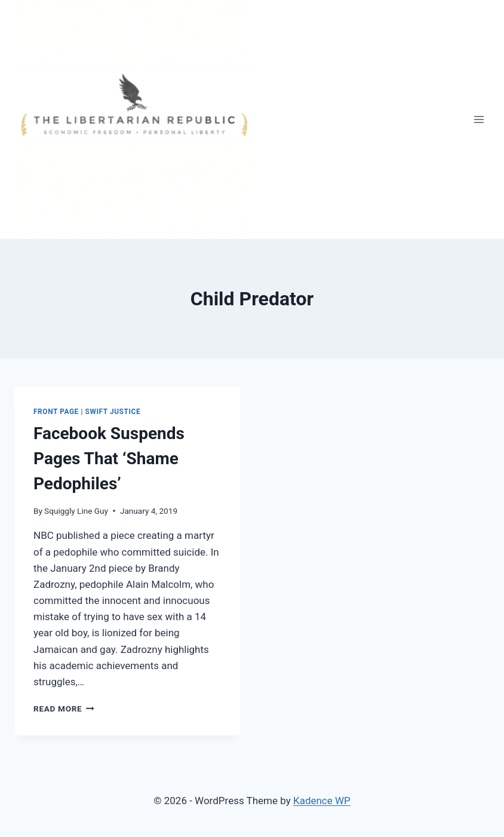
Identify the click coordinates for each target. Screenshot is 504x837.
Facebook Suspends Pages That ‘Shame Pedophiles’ (109, 459)
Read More (64, 709)
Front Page (56, 412)
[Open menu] (479, 119)
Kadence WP (322, 801)
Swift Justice (113, 412)
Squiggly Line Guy (76, 511)
